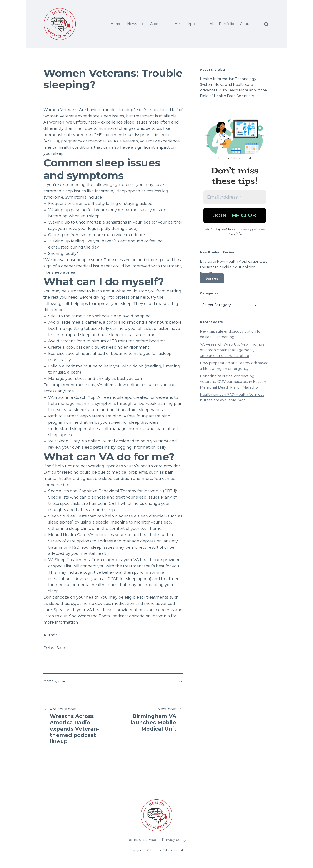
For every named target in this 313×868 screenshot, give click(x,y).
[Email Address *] (235, 197)
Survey (212, 278)
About (156, 24)
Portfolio (226, 24)
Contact (247, 24)
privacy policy (251, 229)
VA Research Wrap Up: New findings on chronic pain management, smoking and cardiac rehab (232, 350)
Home (116, 24)
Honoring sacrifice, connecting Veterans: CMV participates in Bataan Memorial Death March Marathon (233, 382)
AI (211, 24)
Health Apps (186, 24)
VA (181, 681)
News (132, 24)
